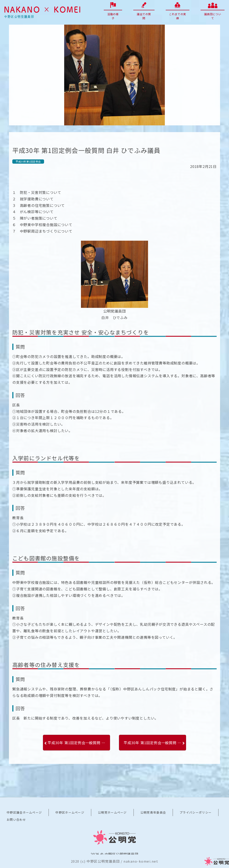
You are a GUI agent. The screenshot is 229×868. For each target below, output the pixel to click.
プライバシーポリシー (196, 812)
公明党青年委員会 (153, 812)
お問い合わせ (16, 820)
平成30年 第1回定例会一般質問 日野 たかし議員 (155, 743)
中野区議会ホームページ (24, 812)
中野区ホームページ (70, 812)
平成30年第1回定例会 (28, 161)
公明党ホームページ (112, 812)
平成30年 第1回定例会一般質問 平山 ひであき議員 (79, 743)
